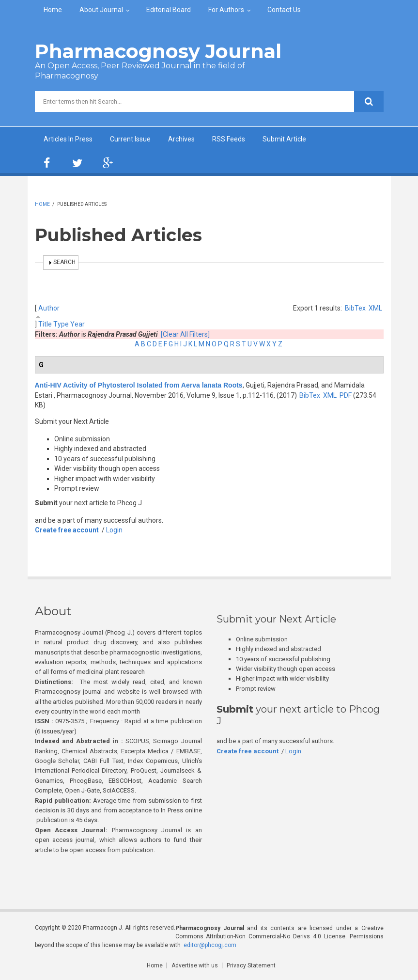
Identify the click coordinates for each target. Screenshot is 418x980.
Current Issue (130, 139)
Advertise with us (195, 965)
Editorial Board (169, 10)
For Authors (226, 10)
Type (61, 324)
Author (49, 308)
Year (77, 324)
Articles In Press (68, 139)
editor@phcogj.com (210, 945)
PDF (346, 395)
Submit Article (284, 139)
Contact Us (284, 10)
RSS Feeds (229, 139)
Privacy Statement (251, 965)
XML (375, 308)
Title (45, 324)
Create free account (67, 530)
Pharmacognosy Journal (158, 51)
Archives (181, 139)
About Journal (101, 10)
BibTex (355, 308)
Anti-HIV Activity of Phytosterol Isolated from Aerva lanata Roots (139, 385)
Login (114, 530)
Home (53, 10)
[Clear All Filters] (185, 334)
